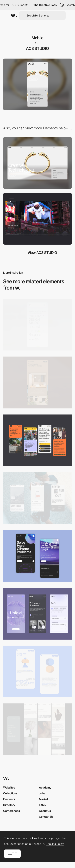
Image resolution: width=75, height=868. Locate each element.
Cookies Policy (55, 844)
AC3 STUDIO (37, 48)
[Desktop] (37, 163)
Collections (10, 793)
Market (43, 799)
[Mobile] (37, 325)
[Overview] (37, 219)
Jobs (42, 793)
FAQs (42, 805)
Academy (45, 787)
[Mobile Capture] (37, 556)
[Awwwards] (14, 15)
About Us (45, 811)
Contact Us (46, 817)
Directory (9, 805)
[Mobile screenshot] (37, 729)
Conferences (11, 811)
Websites (9, 787)
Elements (9, 799)
